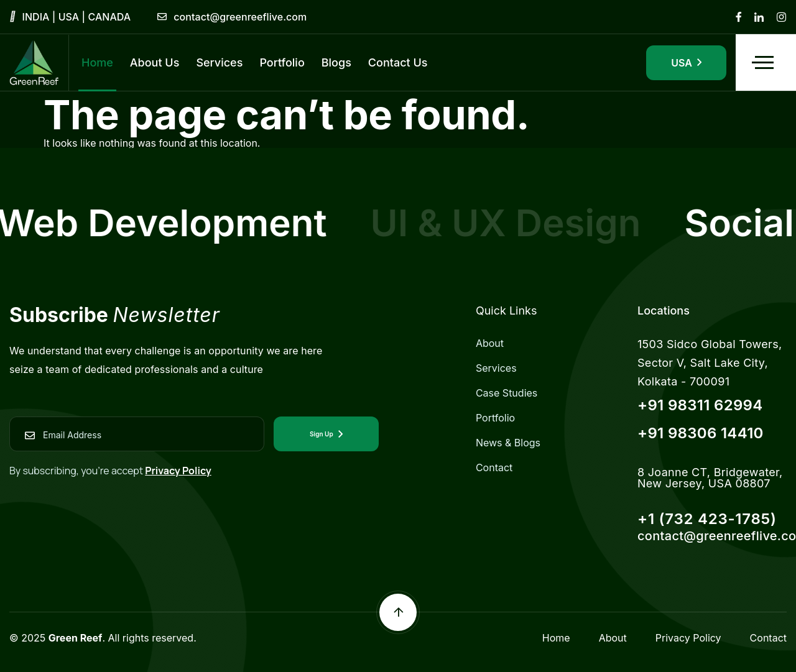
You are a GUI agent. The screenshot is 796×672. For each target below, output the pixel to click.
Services (496, 368)
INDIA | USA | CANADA (77, 17)
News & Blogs (508, 443)
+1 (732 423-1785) (707, 519)
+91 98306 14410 (701, 433)
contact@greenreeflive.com (240, 17)
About (490, 343)
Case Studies (507, 393)
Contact (494, 467)
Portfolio (495, 418)
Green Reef (76, 638)
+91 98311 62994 (700, 405)
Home (556, 638)
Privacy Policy (178, 471)
